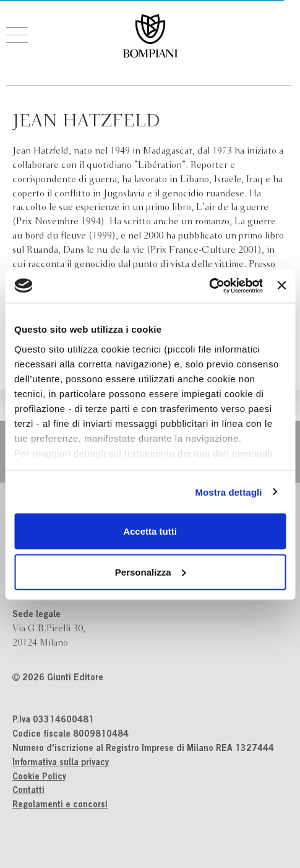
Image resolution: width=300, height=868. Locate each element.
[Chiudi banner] (281, 286)
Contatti (28, 791)
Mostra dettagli (228, 492)
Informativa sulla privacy (61, 763)
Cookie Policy (39, 778)
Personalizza (151, 572)
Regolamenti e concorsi (60, 805)
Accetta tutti (150, 531)
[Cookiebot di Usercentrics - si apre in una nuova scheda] (209, 286)
